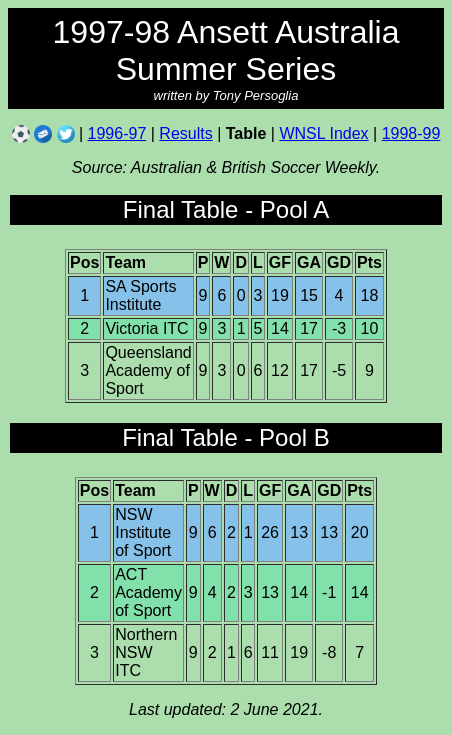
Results (185, 133)
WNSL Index (323, 133)
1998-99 (411, 133)
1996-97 (117, 133)
